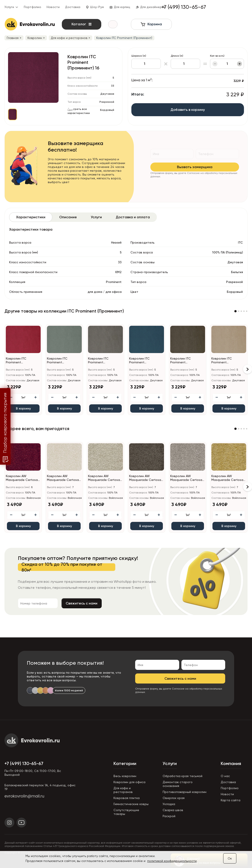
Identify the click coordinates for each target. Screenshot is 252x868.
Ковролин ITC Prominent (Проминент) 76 (141, 360)
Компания (231, 763)
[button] (235, 311)
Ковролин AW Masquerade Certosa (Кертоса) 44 (145, 478)
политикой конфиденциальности (172, 861)
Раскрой (169, 816)
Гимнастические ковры (131, 804)
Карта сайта (231, 800)
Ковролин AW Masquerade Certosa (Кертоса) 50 (227, 478)
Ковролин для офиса (129, 782)
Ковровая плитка (127, 798)
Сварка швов (173, 810)
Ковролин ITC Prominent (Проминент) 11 (17, 360)
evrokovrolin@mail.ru (24, 796)
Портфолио (32, 7)
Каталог (85, 24)
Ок (230, 858)
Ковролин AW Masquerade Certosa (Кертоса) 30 (63, 478)
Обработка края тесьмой (183, 776)
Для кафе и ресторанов (123, 790)
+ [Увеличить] (240, 64)
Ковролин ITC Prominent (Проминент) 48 (182, 360)
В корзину (23, 408)
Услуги (170, 763)
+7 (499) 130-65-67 (24, 763)
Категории (125, 763)
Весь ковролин (125, 776)
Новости (53, 7)
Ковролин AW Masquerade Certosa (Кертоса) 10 (22, 478)
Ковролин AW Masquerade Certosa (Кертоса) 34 (104, 478)
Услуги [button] (11, 7)
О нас (225, 776)
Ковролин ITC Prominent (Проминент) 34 (223, 360)
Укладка (169, 804)
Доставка (73, 7)
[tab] (31, 217)
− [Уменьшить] (215, 64)
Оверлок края (174, 798)
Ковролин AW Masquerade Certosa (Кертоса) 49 (186, 478)
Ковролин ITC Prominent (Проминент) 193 (100, 360)
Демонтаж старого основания (178, 784)
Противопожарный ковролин (185, 792)
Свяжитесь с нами (129, 603)
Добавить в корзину (195, 110)
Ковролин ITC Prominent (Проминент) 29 (59, 360)
